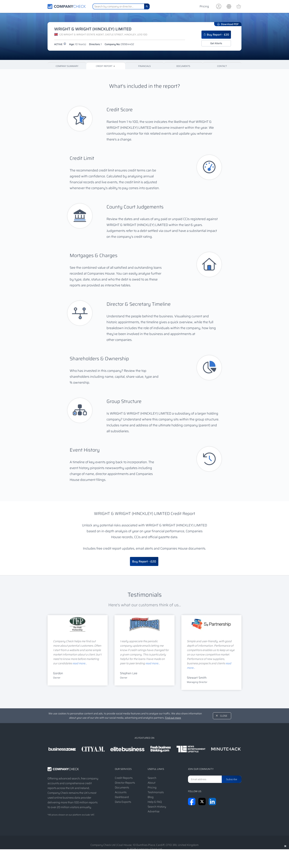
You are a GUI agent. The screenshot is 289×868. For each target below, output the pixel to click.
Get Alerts (216, 43)
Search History (157, 807)
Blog (151, 797)
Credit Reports (124, 778)
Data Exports (123, 802)
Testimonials (156, 792)
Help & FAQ (155, 802)
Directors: (95, 44)
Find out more (173, 718)
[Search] (147, 6)
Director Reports (125, 783)
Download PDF (228, 24)
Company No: (119, 44)
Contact (222, 66)
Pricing (204, 6)
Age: (78, 44)
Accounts (121, 792)
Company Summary (67, 66)
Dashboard (122, 797)
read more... (80, 663)
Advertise (154, 811)
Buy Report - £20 (216, 35)
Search (152, 778)
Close (224, 716)
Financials (144, 66)
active (60, 44)
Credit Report (106, 66)
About (152, 783)
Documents (183, 66)
